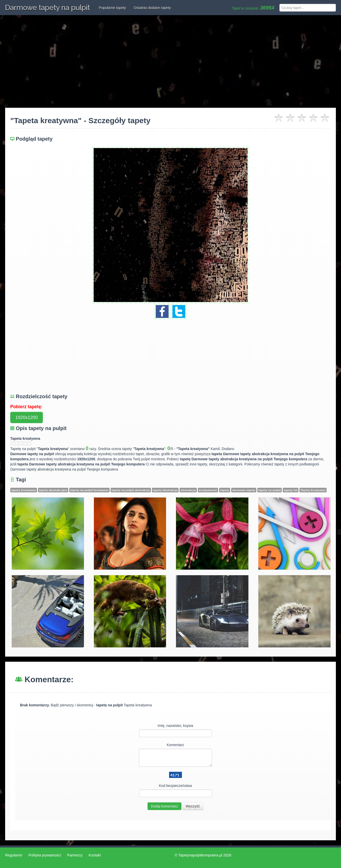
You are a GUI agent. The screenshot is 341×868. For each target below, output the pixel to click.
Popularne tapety (112, 8)
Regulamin (14, 855)
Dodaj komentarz (164, 806)
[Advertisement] (171, 62)
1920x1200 (27, 417)
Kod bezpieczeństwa (175, 786)
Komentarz (176, 745)
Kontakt (95, 855)
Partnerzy (75, 855)
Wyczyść (193, 806)
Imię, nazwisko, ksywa (175, 726)
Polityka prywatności (45, 855)
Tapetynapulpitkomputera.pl (200, 855)
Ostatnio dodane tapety (152, 8)
